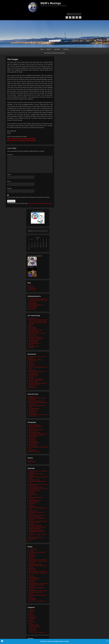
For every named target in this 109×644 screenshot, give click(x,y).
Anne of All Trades (33, 318)
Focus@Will (31, 493)
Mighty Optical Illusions (34, 332)
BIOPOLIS (31, 358)
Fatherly (30, 326)
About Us (49, 49)
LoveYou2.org (32, 499)
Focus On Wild (32, 428)
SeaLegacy (31, 377)
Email (9, 181)
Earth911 (31, 363)
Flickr (73, 17)
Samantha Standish (33, 511)
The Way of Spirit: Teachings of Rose (37, 530)
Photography (31, 616)
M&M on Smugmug (33, 303)
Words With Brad (32, 600)
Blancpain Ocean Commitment (35, 360)
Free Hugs (32, 619)
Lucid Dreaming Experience (35, 501)
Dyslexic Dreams (32, 554)
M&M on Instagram (33, 302)
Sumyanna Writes (32, 444)
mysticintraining (32, 503)
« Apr (29, 250)
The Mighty (31, 524)
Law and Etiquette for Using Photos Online (38, 434)
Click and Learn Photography (35, 426)
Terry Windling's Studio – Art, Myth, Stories (38, 583)
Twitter (70, 17)
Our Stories (57, 49)
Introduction (31, 615)
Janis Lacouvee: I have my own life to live (38, 560)
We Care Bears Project (34, 346)
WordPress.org (32, 290)
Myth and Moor (32, 570)
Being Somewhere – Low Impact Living (37, 357)
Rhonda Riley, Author (33, 577)
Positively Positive (33, 506)
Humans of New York (33, 431)
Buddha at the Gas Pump (34, 480)
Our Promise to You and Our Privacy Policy (55, 53)
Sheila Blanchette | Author (34, 579)
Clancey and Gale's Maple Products (36, 401)
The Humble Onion (33, 412)
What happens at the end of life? (36, 537)
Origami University (33, 336)
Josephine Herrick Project (34, 432)
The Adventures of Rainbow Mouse (38, 632)
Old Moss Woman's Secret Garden (36, 435)
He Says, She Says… (35, 625)
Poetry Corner (33, 631)
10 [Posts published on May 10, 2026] (29, 244)
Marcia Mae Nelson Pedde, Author (36, 305)
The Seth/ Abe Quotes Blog (35, 529)
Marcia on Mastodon (33, 306)
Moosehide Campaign (33, 502)
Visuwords (31, 594)
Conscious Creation (33, 486)
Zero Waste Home (33, 388)
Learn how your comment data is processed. (40, 203)
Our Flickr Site (32, 438)
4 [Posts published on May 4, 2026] (32, 242)
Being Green (33, 612)
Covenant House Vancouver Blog (36, 487)
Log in (30, 285)
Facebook (67, 17)
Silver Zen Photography (34, 443)
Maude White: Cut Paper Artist (35, 330)
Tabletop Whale (32, 462)
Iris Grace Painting (33, 329)
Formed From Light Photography (36, 429)
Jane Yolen (31, 558)
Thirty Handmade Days (34, 343)
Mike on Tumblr (32, 309)
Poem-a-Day (31, 576)
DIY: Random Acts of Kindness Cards (37, 552)
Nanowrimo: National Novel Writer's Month (38, 572)
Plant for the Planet (33, 376)
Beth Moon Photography (34, 425)
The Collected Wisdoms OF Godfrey (37, 585)
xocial (30, 540)
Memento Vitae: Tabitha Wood (35, 564)
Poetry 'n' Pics (33, 629)
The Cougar (13, 59)
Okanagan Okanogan (33, 374)
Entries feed (31, 287)
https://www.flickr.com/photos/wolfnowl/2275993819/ (21, 138)
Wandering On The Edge (34, 452)
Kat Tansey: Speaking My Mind (35, 498)
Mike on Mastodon (33, 308)
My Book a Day (32, 569)
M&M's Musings (51, 3)
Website (9, 188)
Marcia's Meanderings (35, 626)
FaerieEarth (31, 555)
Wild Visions (31, 348)
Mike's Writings (33, 628)
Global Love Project (33, 495)
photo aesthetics (32, 440)
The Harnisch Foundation (34, 523)
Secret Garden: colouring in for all (36, 337)
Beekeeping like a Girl (33, 397)
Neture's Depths (32, 370)
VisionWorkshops (32, 450)
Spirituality (31, 620)
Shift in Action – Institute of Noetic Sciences (38, 521)
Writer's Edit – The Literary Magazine (37, 601)
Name (9, 174)
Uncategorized (32, 622)
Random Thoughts (33, 617)
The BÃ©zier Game (33, 446)
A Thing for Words (33, 549)
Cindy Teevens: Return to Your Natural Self (38, 484)
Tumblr (77, 17)
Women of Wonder (33, 539)
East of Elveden (32, 364)
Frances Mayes (32, 557)
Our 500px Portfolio (33, 437)
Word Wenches (32, 598)
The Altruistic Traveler (33, 410)
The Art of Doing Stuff (33, 340)
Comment (10, 155)
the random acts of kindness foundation (37, 527)
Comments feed (32, 288)
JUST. (30, 496)
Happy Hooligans (32, 327)
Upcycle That (31, 386)
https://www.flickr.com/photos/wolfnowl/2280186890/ (21, 140)
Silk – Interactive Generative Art (36, 339)
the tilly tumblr (32, 586)
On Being (31, 505)
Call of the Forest (32, 361)
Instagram (80, 17)
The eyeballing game (33, 342)
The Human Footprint (33, 382)
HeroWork (31, 366)
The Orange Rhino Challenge (35, 526)
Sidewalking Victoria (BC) (34, 409)
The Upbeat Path (32, 413)
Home (42, 49)
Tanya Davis (31, 582)
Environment (31, 610)
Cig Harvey (31, 551)
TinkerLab (31, 345)
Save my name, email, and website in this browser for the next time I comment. (28, 197)
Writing (30, 623)
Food (30, 613)
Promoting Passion (33, 441)
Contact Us (66, 49)
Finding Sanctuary (33, 492)
